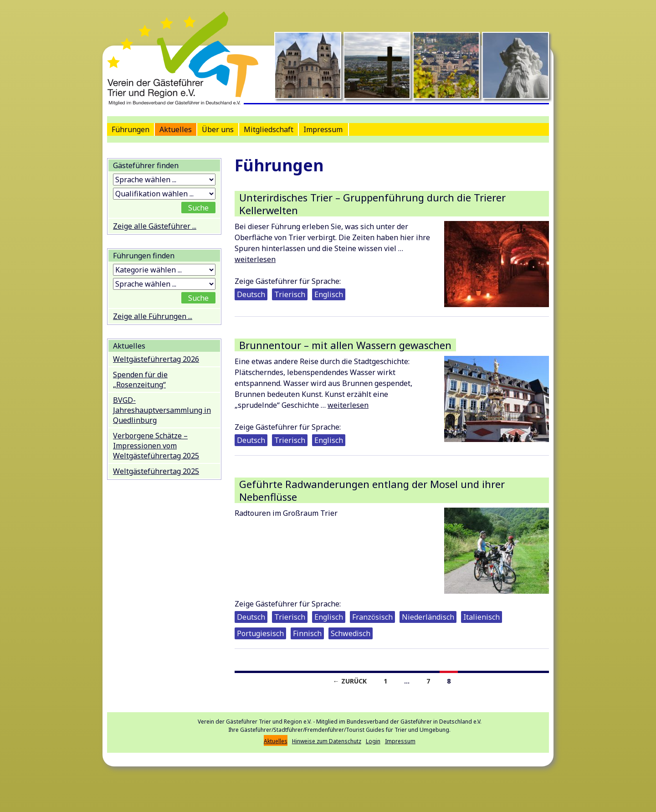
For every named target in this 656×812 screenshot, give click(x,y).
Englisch (329, 294)
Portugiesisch (260, 633)
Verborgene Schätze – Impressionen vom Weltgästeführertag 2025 (156, 446)
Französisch (372, 617)
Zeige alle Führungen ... (153, 316)
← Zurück (350, 681)
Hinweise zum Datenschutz (327, 741)
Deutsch (251, 294)
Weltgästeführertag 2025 (156, 471)
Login (373, 741)
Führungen (131, 129)
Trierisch (290, 294)
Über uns (218, 129)
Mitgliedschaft (269, 129)
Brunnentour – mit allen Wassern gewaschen (345, 345)
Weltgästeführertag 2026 (156, 359)
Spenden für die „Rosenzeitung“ (140, 380)
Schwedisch (351, 633)
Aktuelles (176, 129)
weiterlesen (255, 259)
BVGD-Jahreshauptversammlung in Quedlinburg (162, 410)
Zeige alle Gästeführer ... (155, 226)
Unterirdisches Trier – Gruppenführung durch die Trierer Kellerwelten (372, 204)
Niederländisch (428, 617)
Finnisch (307, 633)
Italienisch (482, 617)
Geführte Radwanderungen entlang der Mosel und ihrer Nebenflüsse (372, 490)
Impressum (323, 129)
